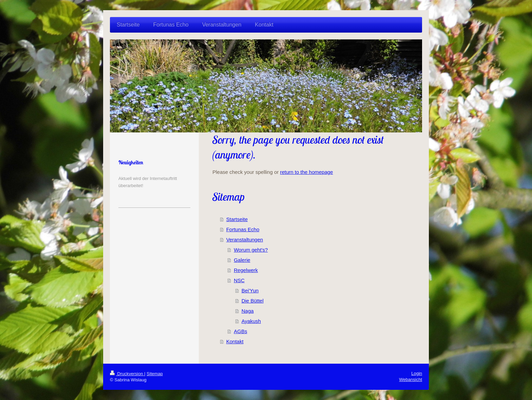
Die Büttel (253, 301)
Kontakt (235, 341)
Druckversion (127, 374)
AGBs (240, 331)
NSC (239, 280)
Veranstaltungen (245, 240)
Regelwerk (246, 270)
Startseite (237, 219)
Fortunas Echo (243, 229)
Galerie (242, 260)
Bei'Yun (250, 290)
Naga (248, 311)
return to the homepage (306, 172)
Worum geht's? (251, 250)
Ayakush (251, 321)
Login (417, 373)
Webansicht (411, 379)
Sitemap (155, 374)
